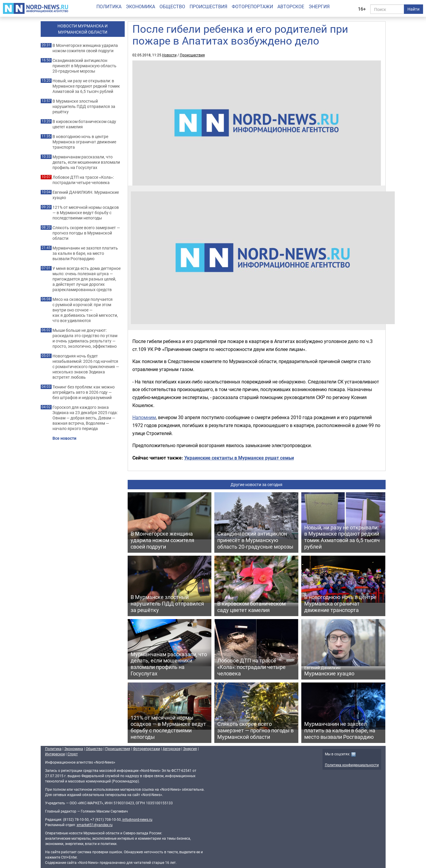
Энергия (319, 6)
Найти (413, 9)
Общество (172, 6)
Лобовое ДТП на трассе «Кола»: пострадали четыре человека (83, 180)
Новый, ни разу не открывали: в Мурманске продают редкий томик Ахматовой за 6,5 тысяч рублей (86, 86)
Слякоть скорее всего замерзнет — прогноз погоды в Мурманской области (86, 233)
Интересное (55, 754)
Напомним (144, 417)
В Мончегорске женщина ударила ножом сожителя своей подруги (85, 48)
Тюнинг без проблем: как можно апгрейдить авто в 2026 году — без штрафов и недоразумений (84, 392)
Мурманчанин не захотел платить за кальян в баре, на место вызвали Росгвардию (85, 253)
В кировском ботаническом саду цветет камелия (84, 124)
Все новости (64, 438)
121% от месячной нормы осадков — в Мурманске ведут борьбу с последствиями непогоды (86, 213)
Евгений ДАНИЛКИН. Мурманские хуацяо (86, 195)
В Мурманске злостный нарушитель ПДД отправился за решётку (84, 106)
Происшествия (208, 6)
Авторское (291, 6)
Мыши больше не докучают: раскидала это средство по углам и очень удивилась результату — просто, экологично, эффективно (85, 338)
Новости (169, 55)
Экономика (140, 6)
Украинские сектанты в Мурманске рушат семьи (239, 458)
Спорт (73, 754)
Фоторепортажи (252, 6)
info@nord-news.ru (137, 819)
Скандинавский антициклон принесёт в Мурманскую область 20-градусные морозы (84, 66)
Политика (109, 6)
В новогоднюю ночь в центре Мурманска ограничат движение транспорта (84, 142)
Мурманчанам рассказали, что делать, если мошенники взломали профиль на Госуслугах (86, 162)
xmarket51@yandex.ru (95, 825)
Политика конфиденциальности (352, 765)
